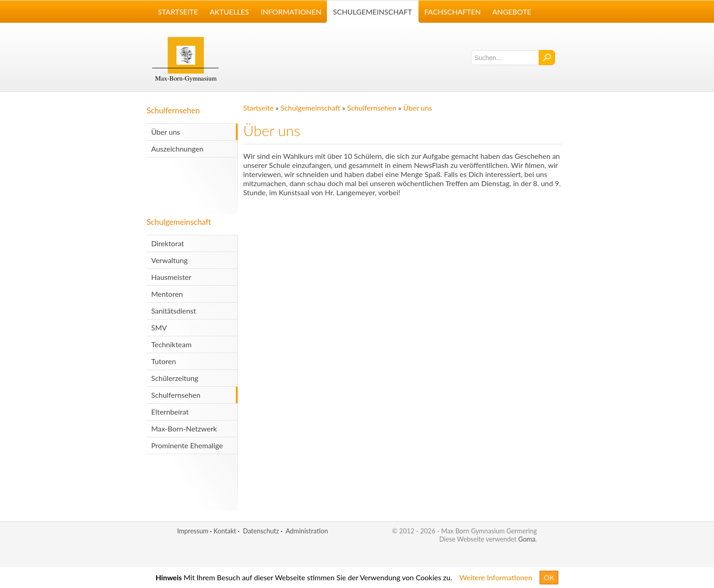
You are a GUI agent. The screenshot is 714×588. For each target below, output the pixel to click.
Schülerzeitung (175, 378)
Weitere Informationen (496, 577)
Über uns (166, 132)
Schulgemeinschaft (179, 222)
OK (549, 577)
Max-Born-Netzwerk (184, 428)
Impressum (193, 531)
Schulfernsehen (173, 110)
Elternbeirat (170, 412)
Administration (307, 531)
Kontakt (225, 531)
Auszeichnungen (177, 149)
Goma (527, 539)
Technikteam (171, 344)
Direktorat (168, 243)
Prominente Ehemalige (187, 445)
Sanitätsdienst (173, 311)
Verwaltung (169, 260)
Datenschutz (261, 531)
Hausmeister (171, 277)
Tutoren (163, 361)
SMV (159, 327)
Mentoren (167, 294)
